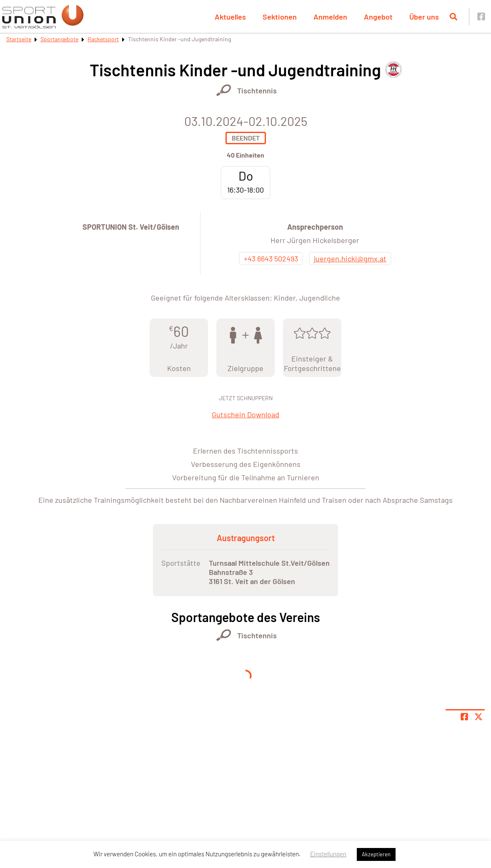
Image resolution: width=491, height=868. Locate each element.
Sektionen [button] (280, 17)
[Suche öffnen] (453, 17)
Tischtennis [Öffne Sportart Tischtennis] (257, 90)
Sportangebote (59, 39)
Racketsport (103, 39)
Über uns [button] (424, 17)
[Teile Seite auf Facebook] (464, 717)
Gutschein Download (245, 414)
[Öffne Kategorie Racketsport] (224, 90)
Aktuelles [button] (230, 17)
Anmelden (330, 17)
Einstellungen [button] (328, 854)
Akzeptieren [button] (376, 854)
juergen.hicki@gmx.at (350, 258)
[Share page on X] (478, 717)
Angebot (378, 17)
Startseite (19, 39)
